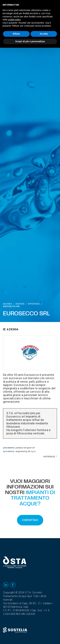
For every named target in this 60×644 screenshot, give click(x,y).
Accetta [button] (44, 34)
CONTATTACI (30, 520)
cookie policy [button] (14, 20)
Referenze (34, 304)
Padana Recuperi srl (25, 448)
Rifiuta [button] (16, 34)
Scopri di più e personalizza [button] (30, 41)
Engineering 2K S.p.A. (26, 451)
